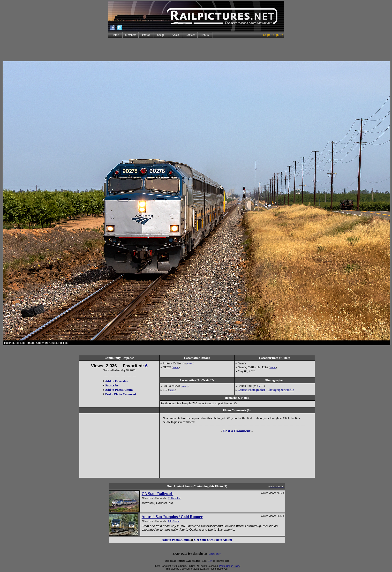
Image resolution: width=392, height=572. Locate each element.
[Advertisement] (196, 49)
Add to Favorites (116, 381)
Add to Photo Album (119, 390)
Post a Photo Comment (121, 394)
